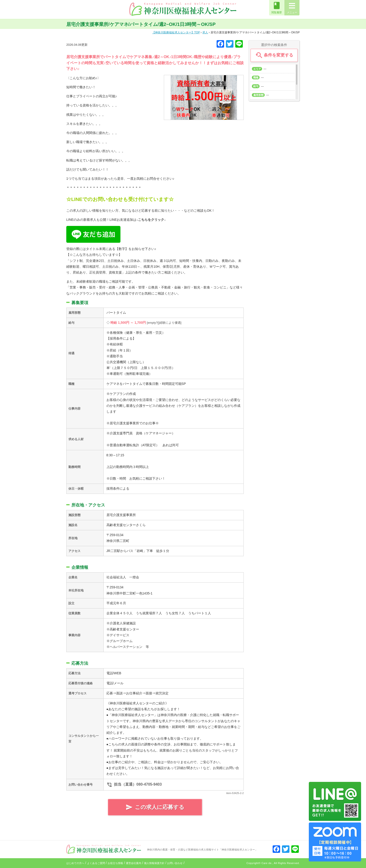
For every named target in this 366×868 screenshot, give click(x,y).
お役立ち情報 (115, 863)
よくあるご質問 (96, 863)
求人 (205, 32)
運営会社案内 (134, 863)
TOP (176, 32)
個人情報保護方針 (154, 863)
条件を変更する (274, 55)
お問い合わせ (175, 863)
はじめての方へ (75, 863)
